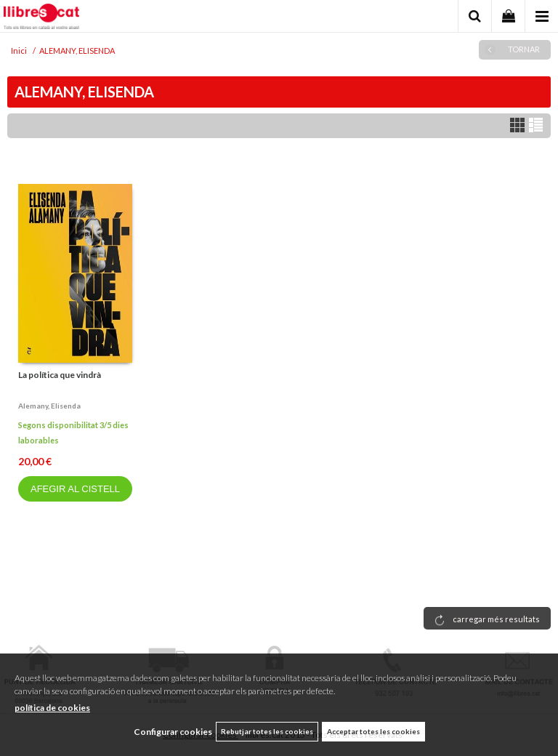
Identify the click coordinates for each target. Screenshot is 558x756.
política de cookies (52, 708)
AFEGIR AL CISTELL (75, 489)
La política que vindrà (60, 375)
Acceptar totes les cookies (373, 731)
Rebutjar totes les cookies (267, 731)
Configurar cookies (173, 732)
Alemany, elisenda (49, 406)
